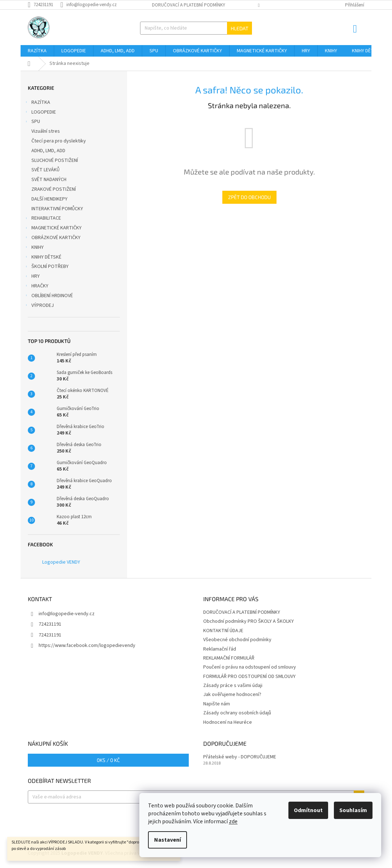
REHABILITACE (43, 219)
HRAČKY (36, 287)
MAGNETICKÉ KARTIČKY (53, 229)
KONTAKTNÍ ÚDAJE (223, 631)
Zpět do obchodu (249, 197)
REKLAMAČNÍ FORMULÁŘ (229, 658)
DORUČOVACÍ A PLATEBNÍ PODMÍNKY (189, 5)
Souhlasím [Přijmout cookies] (353, 810)
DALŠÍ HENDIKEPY (50, 199)
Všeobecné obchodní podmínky (237, 640)
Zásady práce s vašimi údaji (233, 686)
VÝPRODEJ (39, 306)
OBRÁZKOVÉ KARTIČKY (52, 238)
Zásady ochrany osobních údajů (237, 713)
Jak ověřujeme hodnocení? (232, 695)
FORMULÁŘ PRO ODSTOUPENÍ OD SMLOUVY (249, 677)
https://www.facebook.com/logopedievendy (87, 646)
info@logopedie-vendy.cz (67, 614)
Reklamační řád (220, 649)
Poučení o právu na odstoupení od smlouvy (250, 667)
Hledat (239, 28)
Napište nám (217, 704)
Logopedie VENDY (61, 562)
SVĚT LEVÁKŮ (46, 170)
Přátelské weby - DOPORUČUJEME (240, 757)
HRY (32, 277)
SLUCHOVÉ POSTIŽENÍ (55, 160)
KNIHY (34, 248)
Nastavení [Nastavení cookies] (167, 840)
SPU (32, 122)
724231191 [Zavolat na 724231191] (50, 624)
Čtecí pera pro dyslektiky (59, 141)
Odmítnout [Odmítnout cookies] (308, 810)
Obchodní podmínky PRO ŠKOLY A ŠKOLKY (249, 621)
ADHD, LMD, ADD (49, 151)
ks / (108, 760)
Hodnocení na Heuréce (228, 722)
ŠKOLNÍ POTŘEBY (46, 267)
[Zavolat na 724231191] (44, 5)
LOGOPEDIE (40, 113)
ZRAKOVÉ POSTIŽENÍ (54, 189)
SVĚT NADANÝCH (49, 180)
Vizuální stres (46, 131)
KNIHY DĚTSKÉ (43, 258)
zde (233, 821)
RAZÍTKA (37, 103)
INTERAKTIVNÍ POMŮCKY (58, 209)
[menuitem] (37, 51)
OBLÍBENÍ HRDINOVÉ (49, 296)
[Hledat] (196, 28)
